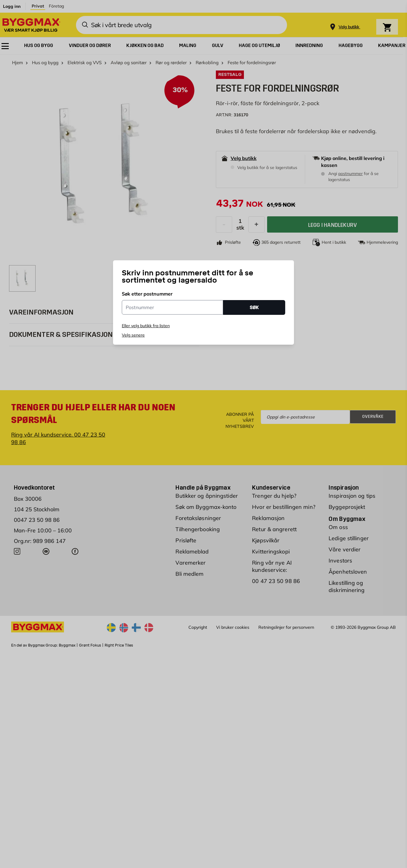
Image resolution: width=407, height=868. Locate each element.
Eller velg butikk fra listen (146, 326)
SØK (254, 307)
